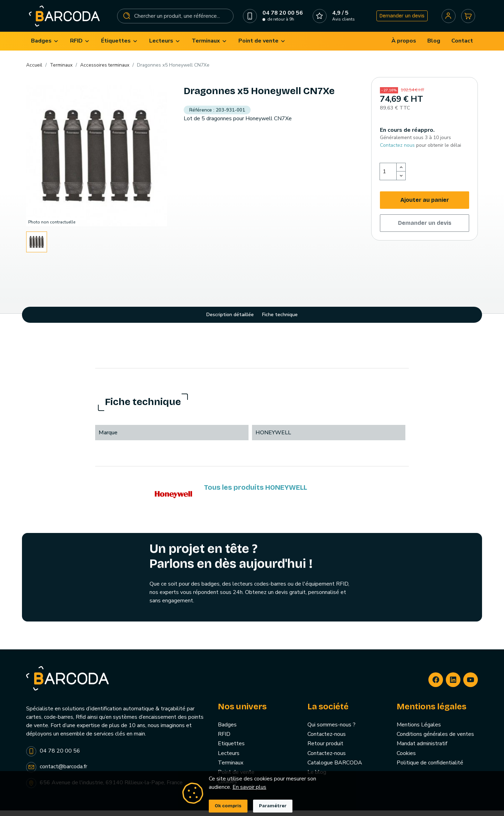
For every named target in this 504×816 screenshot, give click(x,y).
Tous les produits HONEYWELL (255, 493)
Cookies (406, 759)
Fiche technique (280, 321)
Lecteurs (229, 759)
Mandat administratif (422, 749)
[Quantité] (388, 177)
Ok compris (228, 806)
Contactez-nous (327, 740)
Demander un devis (400, 19)
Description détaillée (230, 321)
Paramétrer (273, 806)
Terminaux (231, 768)
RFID (224, 740)
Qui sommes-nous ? (331, 731)
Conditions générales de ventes (435, 740)
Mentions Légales (419, 731)
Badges (227, 731)
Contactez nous (397, 151)
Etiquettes (231, 749)
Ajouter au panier (425, 206)
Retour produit (325, 749)
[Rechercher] (176, 19)
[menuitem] (45, 47)
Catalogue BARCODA (335, 768)
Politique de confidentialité (430, 768)
